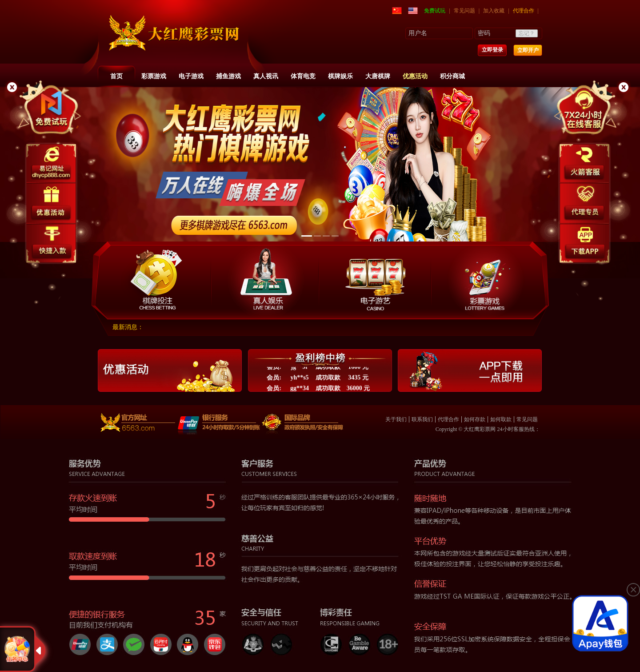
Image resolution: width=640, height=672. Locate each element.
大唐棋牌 (378, 76)
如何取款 (501, 419)
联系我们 (422, 419)
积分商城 (452, 76)
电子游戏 (191, 76)
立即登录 (492, 50)
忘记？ (527, 33)
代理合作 (524, 11)
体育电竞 (303, 76)
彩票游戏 (154, 76)
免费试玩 (435, 11)
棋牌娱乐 (340, 76)
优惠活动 (415, 76)
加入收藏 (494, 11)
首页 (116, 76)
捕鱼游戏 (228, 76)
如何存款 (475, 419)
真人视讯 (266, 76)
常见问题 (464, 11)
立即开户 (528, 50)
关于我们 (396, 419)
